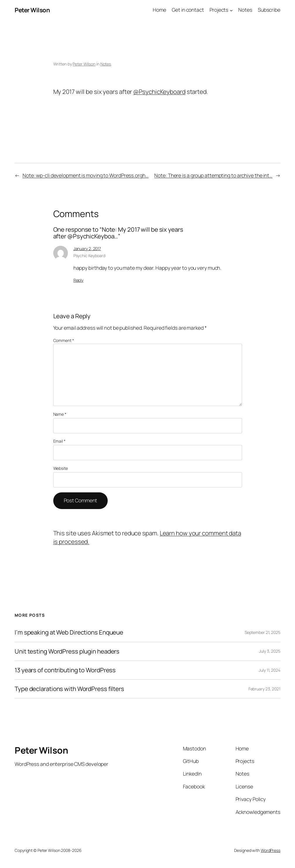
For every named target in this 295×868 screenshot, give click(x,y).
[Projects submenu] (231, 10)
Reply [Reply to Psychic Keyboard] (79, 280)
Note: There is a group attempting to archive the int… (213, 175)
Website (61, 468)
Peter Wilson (32, 10)
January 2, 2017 (87, 249)
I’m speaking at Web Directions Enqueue (69, 632)
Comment (64, 340)
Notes (106, 64)
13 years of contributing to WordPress (65, 670)
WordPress (271, 850)
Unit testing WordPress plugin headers (67, 651)
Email (59, 441)
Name (60, 414)
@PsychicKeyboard (159, 92)
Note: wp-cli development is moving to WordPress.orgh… (86, 175)
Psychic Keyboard (89, 256)
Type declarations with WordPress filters (69, 689)
